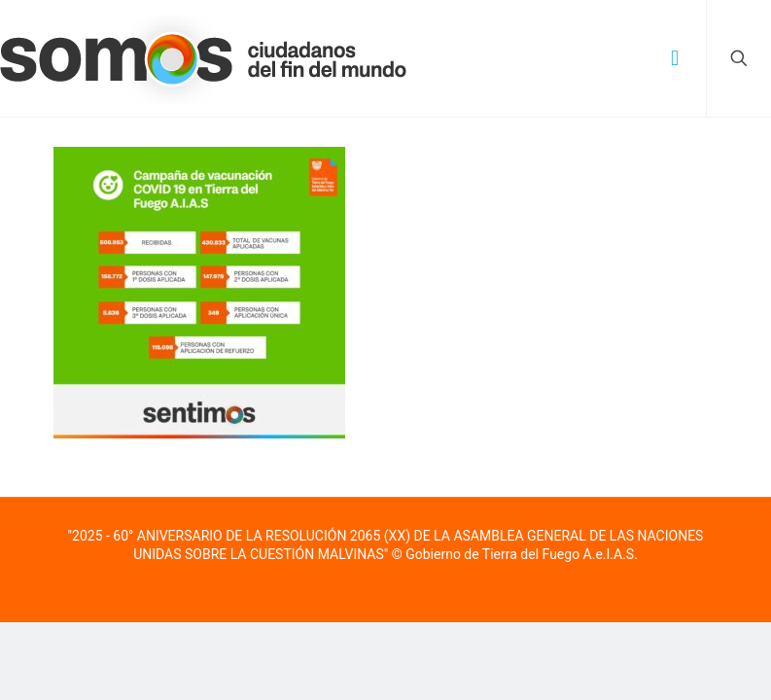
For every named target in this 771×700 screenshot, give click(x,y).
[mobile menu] (675, 58)
